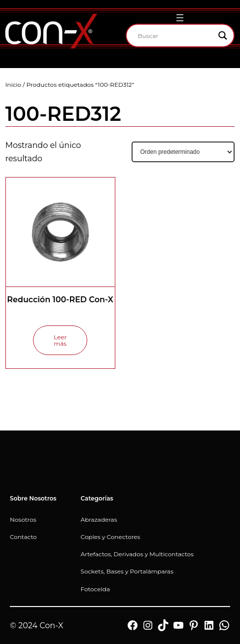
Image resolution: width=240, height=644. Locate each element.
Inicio (13, 85)
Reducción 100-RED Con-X (60, 300)
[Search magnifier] (223, 36)
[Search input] (176, 36)
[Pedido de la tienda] (183, 152)
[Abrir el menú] (180, 18)
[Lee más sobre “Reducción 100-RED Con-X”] (60, 340)
